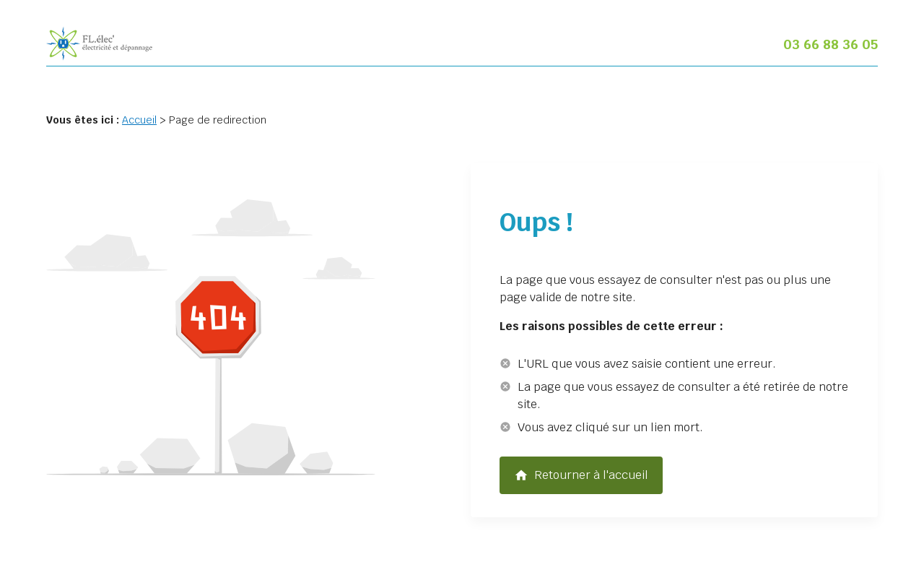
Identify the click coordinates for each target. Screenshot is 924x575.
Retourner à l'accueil (581, 475)
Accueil (139, 120)
